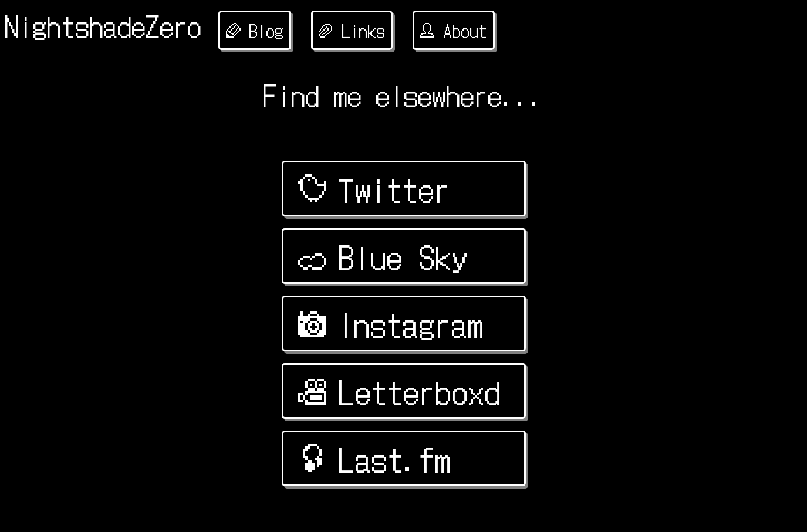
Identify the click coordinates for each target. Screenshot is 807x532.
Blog (255, 30)
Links (352, 30)
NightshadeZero (103, 25)
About (454, 30)
